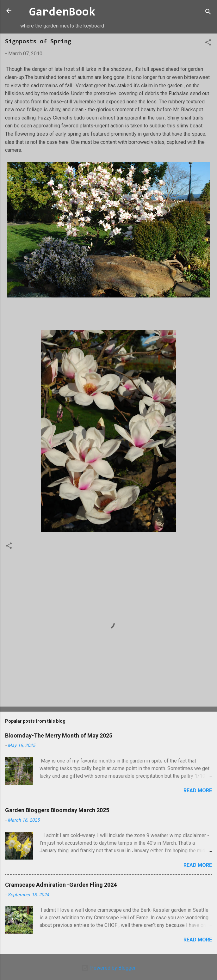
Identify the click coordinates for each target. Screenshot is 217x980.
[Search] (208, 13)
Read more (198, 790)
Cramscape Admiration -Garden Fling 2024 (61, 885)
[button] (208, 43)
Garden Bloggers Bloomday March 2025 (57, 810)
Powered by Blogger (108, 968)
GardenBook (62, 13)
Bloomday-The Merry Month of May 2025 (59, 735)
